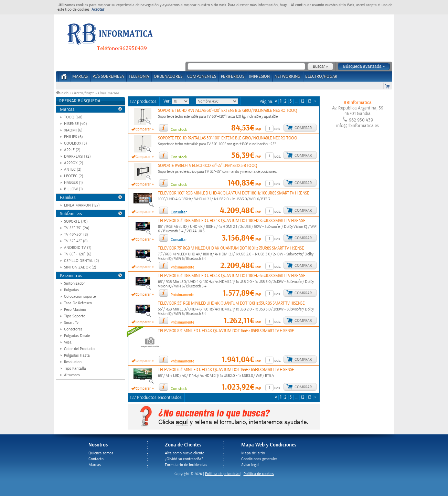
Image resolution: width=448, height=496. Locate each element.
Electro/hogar (83, 93)
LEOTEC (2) (74, 176)
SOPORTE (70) (76, 221)
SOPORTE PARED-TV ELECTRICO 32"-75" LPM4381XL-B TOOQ (208, 166)
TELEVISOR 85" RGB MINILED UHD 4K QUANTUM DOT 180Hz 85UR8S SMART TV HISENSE (232, 221)
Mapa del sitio (253, 453)
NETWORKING (287, 77)
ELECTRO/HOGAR (321, 77)
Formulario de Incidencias (186, 465)
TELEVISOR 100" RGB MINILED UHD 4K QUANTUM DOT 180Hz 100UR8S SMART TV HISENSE (233, 193)
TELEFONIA (139, 77)
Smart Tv (71, 323)
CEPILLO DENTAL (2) (82, 261)
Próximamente (182, 267)
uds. (278, 129)
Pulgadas (71, 290)
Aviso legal (250, 465)
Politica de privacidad (223, 474)
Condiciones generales (259, 459)
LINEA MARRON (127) (82, 205)
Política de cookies (259, 474)
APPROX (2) (74, 163)
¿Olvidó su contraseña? (184, 459)
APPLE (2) (72, 150)
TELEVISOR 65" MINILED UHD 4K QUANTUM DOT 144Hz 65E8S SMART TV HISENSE (226, 370)
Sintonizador (74, 283)
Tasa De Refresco (78, 303)
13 (309, 101)
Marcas (80, 77)
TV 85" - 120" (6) (78, 254)
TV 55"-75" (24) (77, 228)
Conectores (73, 329)
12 (302, 101)
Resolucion (73, 362)
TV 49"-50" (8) (76, 235)
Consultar (179, 212)
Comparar (143, 129)
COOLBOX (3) (76, 143)
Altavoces (72, 375)
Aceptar (98, 9)
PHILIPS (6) (73, 137)
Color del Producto (79, 349)
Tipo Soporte (74, 316)
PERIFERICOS (233, 77)
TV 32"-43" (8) (76, 241)
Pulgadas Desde (77, 336)
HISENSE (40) (76, 124)
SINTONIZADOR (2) (80, 267)
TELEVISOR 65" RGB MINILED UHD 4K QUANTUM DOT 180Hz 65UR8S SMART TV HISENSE (232, 276)
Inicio (63, 93)
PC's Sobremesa (108, 77)
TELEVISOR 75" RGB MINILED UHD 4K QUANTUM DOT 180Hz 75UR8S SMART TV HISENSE (231, 248)
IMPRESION (259, 77)
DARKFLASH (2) (77, 156)
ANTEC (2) (73, 170)
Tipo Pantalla (75, 368)
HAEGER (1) (73, 183)
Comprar (303, 128)
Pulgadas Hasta (77, 355)
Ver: (168, 101)
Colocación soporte (80, 297)
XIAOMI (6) (73, 130)
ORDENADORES (168, 77)
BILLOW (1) (73, 189)
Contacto (96, 459)
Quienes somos (101, 453)
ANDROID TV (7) (78, 248)
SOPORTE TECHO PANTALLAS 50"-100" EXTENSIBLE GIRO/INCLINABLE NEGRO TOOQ (227, 138)
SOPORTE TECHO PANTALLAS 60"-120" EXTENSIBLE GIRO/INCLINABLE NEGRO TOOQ (227, 111)
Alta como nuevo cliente (184, 453)
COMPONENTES (202, 77)
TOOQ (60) (73, 117)
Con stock (179, 130)
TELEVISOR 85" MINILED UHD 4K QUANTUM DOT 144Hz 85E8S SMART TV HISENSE (226, 331)
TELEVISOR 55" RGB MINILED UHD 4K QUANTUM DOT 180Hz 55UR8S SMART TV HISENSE (231, 303)
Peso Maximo (75, 310)
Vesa (68, 342)
